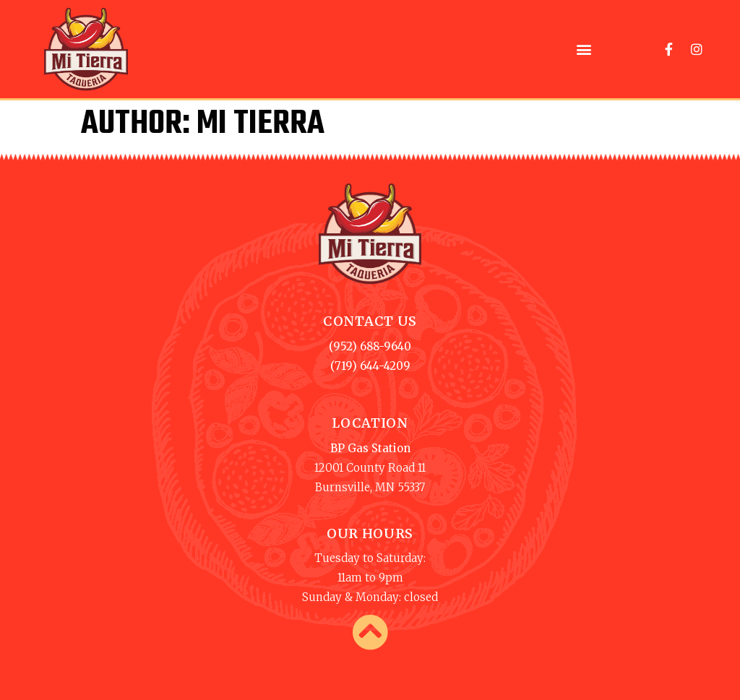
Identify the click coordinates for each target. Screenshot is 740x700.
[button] (584, 49)
